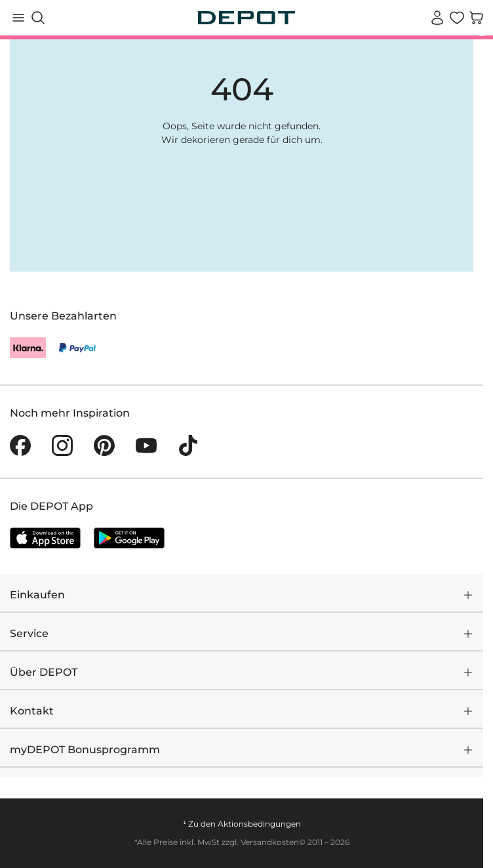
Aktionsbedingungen (259, 824)
